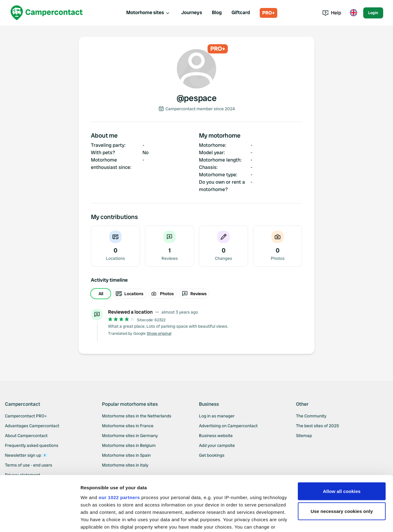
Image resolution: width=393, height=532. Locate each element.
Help (332, 13)
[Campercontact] (47, 13)
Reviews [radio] (194, 294)
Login (373, 13)
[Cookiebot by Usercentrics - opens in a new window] (40, 520)
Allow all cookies (342, 446)
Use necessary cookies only (342, 466)
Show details (95, 520)
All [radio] (101, 294)
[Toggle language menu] (353, 13)
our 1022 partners (119, 452)
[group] (196, 294)
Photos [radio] (163, 294)
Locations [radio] (130, 294)
